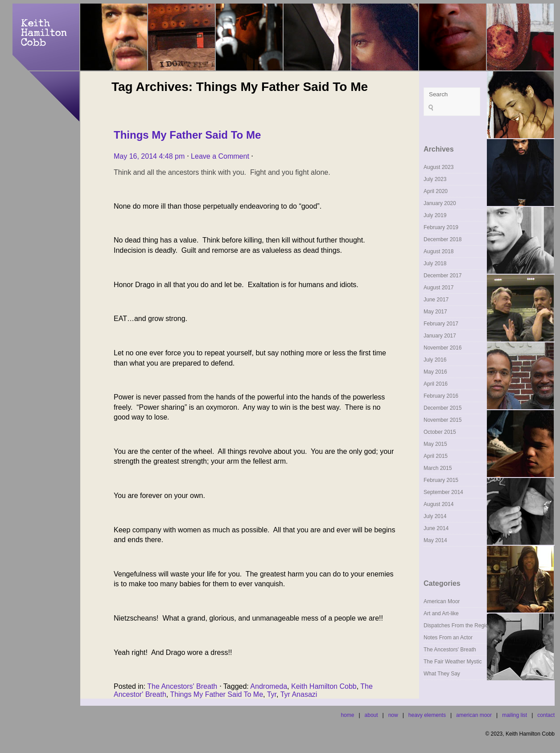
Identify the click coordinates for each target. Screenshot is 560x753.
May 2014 (435, 540)
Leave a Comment (220, 156)
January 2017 (440, 336)
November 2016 (443, 348)
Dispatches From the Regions (459, 625)
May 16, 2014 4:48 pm (149, 156)
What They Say (442, 674)
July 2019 (435, 215)
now (393, 715)
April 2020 (436, 191)
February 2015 (441, 480)
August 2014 (439, 504)
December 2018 (443, 239)
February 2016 (441, 396)
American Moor (442, 601)
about (371, 715)
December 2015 (443, 408)
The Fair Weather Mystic (453, 662)
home (347, 715)
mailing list (515, 715)
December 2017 (443, 276)
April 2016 (436, 384)
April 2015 (436, 456)
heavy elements (427, 715)
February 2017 (441, 324)
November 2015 (443, 420)
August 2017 (439, 288)
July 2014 (435, 516)
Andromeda (269, 686)
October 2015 (440, 432)
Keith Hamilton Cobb (324, 686)
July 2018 (435, 263)
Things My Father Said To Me (187, 135)
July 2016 (435, 360)
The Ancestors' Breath (182, 686)
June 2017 (436, 300)
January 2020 (440, 203)
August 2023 (439, 167)
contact (546, 715)
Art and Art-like (441, 613)
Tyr (272, 694)
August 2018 (439, 251)
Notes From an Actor (448, 638)
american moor (474, 715)
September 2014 (443, 492)
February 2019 (441, 227)
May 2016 (435, 372)
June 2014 (436, 528)
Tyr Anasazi (299, 694)
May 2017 (435, 312)
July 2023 (435, 179)
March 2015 (438, 468)
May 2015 (435, 444)
